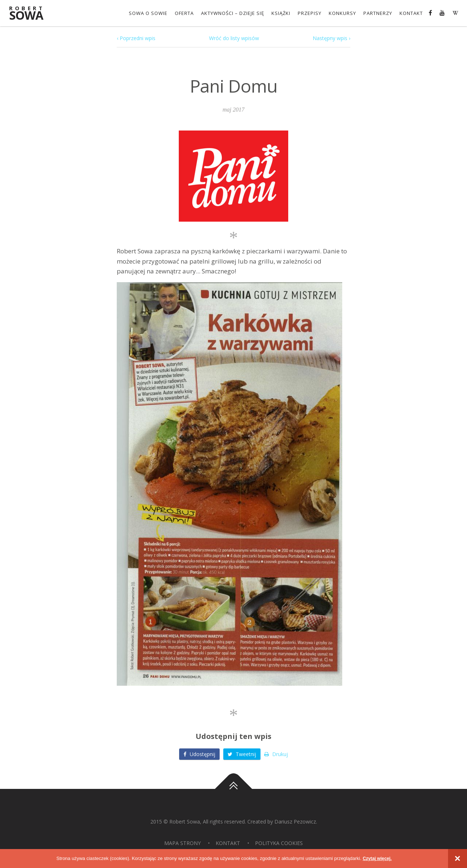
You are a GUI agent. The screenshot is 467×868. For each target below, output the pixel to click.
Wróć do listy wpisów (234, 38)
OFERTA (184, 13)
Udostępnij (199, 754)
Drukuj (276, 754)
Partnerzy (378, 13)
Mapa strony (182, 843)
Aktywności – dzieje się (233, 13)
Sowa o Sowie (148, 13)
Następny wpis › (331, 38)
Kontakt (411, 13)
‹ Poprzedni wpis (136, 38)
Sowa (31, 14)
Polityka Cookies (279, 843)
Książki (281, 13)
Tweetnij (242, 754)
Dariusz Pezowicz (295, 821)
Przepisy (310, 13)
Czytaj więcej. (377, 858)
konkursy (342, 13)
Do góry (233, 789)
